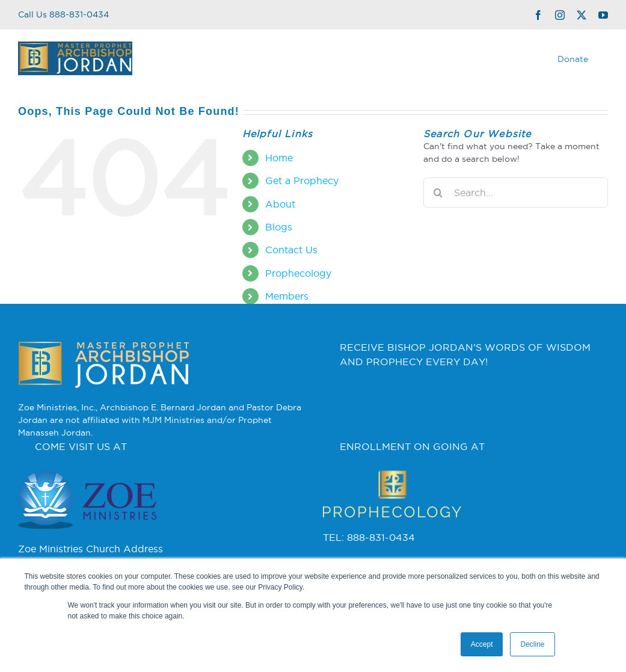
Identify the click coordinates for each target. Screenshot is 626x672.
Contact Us (291, 250)
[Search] (438, 193)
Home (279, 158)
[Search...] (516, 193)
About (280, 204)
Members (287, 296)
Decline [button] (532, 644)
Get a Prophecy (302, 180)
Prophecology (298, 273)
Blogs (279, 227)
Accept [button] (482, 644)
